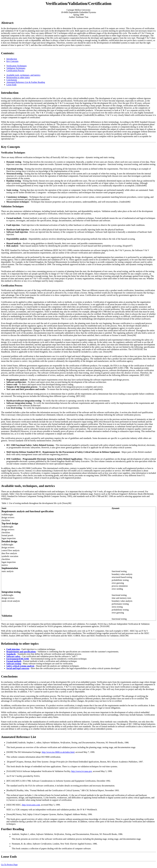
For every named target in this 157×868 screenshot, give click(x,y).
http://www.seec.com (31, 805)
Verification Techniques (17, 66)
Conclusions (12, 80)
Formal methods (14, 661)
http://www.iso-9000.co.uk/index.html (58, 752)
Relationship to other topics (18, 77)
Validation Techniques (16, 68)
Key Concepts (12, 61)
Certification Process (15, 71)
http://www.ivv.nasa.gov (82, 771)
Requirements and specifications (21, 652)
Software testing (14, 664)
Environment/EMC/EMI (18, 659)
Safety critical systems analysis (20, 666)
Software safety (13, 656)
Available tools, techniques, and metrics (23, 75)
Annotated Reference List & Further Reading (26, 82)
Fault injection (13, 649)
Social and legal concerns (18, 668)
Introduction (12, 59)
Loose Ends (11, 85)
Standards (11, 654)
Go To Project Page (9, 865)
